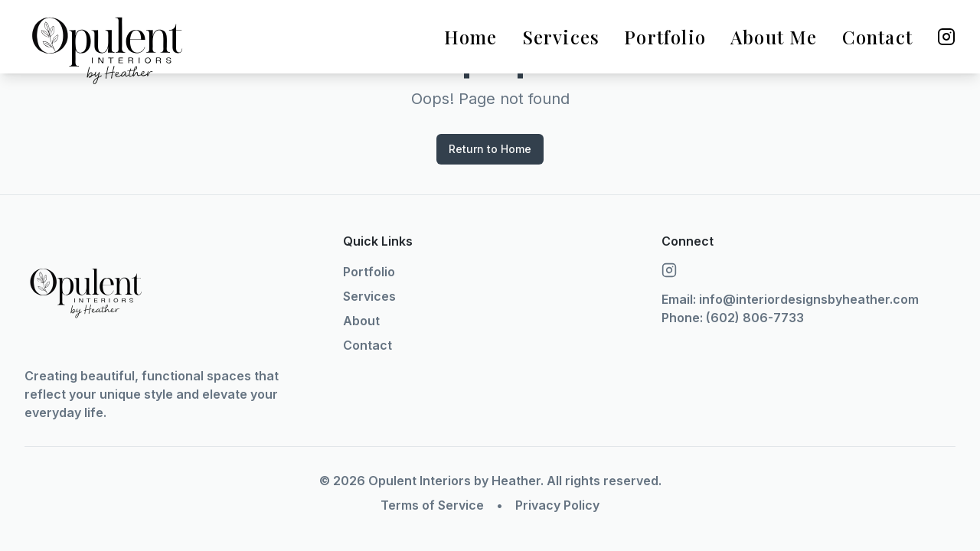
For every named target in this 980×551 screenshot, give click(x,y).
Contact (877, 37)
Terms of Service (432, 505)
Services (561, 37)
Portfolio (665, 37)
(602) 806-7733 (755, 318)
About (361, 321)
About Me (774, 37)
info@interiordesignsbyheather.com (809, 299)
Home (471, 37)
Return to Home (490, 149)
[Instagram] (946, 37)
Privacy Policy (557, 505)
